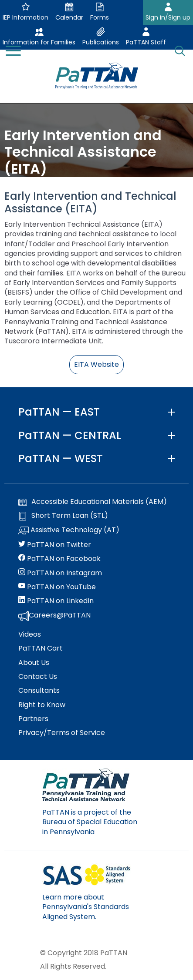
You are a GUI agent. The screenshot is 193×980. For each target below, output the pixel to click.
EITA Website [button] (96, 364)
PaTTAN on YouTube (57, 587)
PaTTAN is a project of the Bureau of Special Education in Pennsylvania (90, 822)
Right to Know (42, 705)
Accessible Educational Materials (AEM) (93, 502)
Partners (33, 719)
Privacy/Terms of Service (62, 733)
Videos (30, 634)
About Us (34, 663)
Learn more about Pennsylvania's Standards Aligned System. (86, 907)
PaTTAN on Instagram (60, 573)
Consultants (39, 691)
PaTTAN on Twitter (55, 545)
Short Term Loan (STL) (63, 516)
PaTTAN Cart (41, 648)
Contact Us (38, 677)
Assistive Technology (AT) (69, 530)
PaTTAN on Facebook (59, 559)
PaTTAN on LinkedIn (56, 601)
